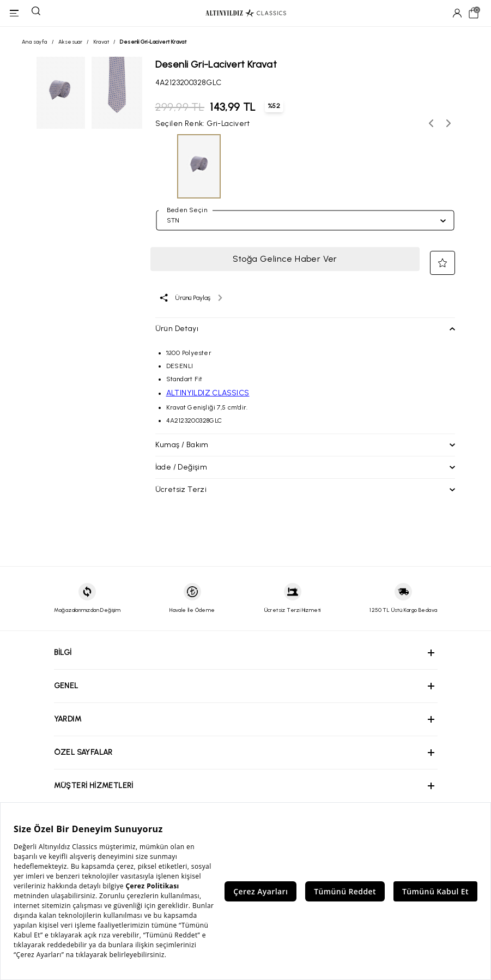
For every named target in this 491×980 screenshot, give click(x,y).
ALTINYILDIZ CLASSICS (208, 393)
